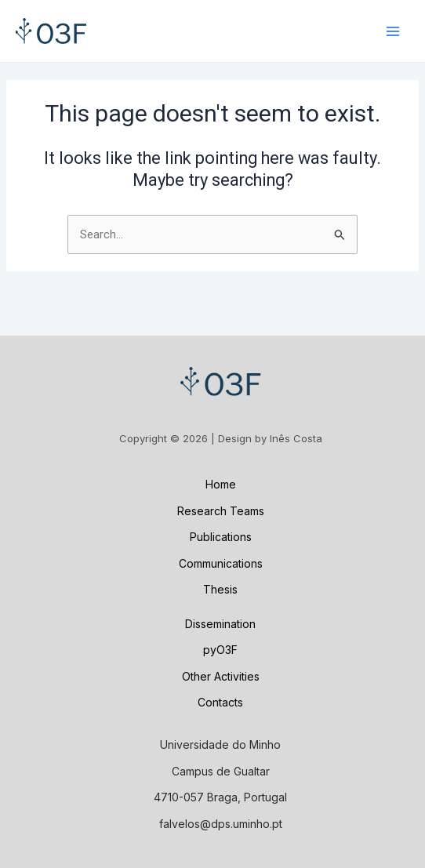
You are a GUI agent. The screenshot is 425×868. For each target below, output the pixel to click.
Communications (221, 563)
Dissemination (220, 624)
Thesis (220, 589)
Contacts (220, 702)
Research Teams (221, 511)
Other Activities (221, 676)
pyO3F (220, 650)
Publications (221, 537)
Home (221, 484)
